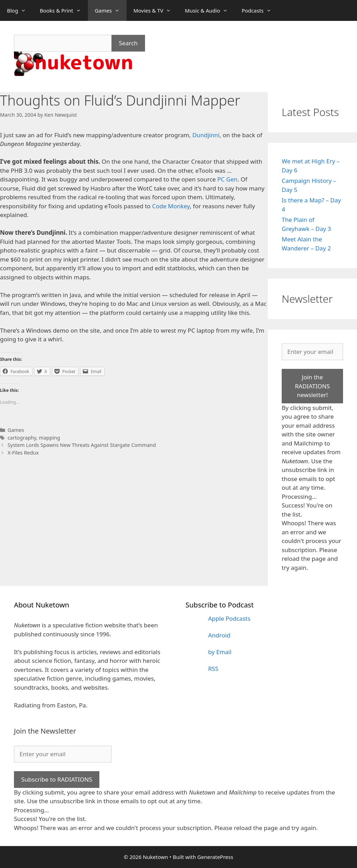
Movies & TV (156, 10)
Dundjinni (206, 135)
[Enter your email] (312, 352)
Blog (20, 10)
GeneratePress (215, 857)
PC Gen (227, 179)
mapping (49, 438)
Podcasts (260, 10)
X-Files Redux (23, 453)
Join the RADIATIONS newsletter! (312, 386)
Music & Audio (210, 10)
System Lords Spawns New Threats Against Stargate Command (82, 445)
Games (111, 10)
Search (128, 43)
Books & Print (64, 10)
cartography (22, 438)
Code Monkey (171, 206)
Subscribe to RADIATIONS (57, 779)
